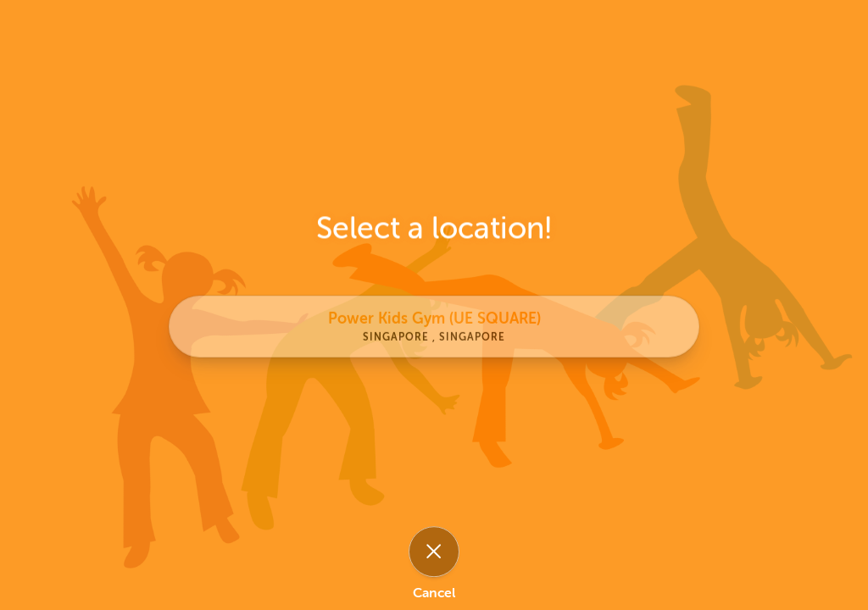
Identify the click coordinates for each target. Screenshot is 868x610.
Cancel (434, 593)
